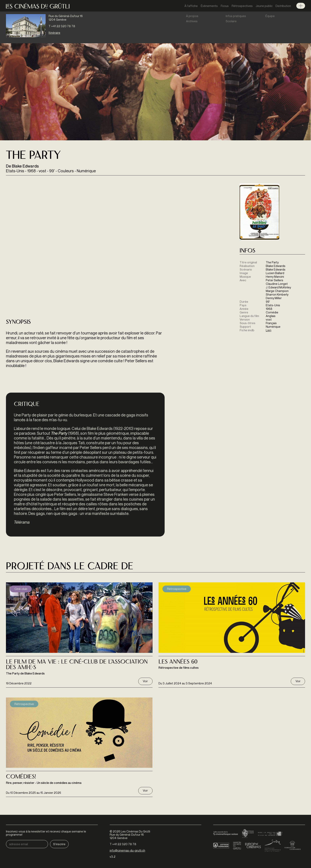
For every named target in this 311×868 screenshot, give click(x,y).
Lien (269, 330)
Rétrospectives (242, 6)
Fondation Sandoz (273, 846)
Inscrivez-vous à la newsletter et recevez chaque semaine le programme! (46, 833)
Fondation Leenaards (293, 846)
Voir (145, 681)
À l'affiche (191, 6)
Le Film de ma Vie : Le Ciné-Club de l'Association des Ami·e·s (77, 665)
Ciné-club (21, 589)
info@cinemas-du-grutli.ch (127, 850)
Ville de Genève (270, 834)
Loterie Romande (221, 846)
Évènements (209, 6)
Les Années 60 (178, 662)
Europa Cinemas (253, 846)
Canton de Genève (248, 834)
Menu (301, 6)
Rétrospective (177, 589)
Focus (225, 6)
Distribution (283, 6)
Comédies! (21, 777)
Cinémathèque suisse (226, 834)
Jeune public (264, 6)
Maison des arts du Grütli (237, 846)
